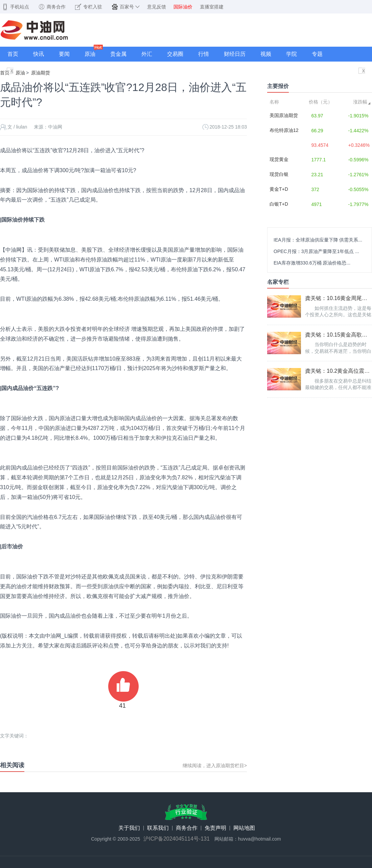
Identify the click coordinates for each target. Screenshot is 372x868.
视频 (266, 54)
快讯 (39, 54)
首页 (13, 54)
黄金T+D (279, 189)
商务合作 (187, 828)
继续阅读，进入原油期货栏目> (215, 766)
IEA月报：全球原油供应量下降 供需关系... (318, 240)
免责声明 (215, 828)
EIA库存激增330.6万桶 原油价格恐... (312, 263)
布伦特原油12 (284, 130)
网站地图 (244, 828)
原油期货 (41, 73)
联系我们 (158, 828)
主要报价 (278, 86)
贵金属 (118, 54)
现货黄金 (279, 159)
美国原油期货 (284, 115)
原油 (90, 54)
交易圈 (175, 54)
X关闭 (12, 72)
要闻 (64, 54)
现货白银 (279, 174)
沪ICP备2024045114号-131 (177, 839)
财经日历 (235, 54)
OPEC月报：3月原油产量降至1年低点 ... (316, 251)
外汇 (147, 54)
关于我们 (129, 828)
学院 (292, 54)
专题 (317, 54)
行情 (204, 54)
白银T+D (279, 204)
